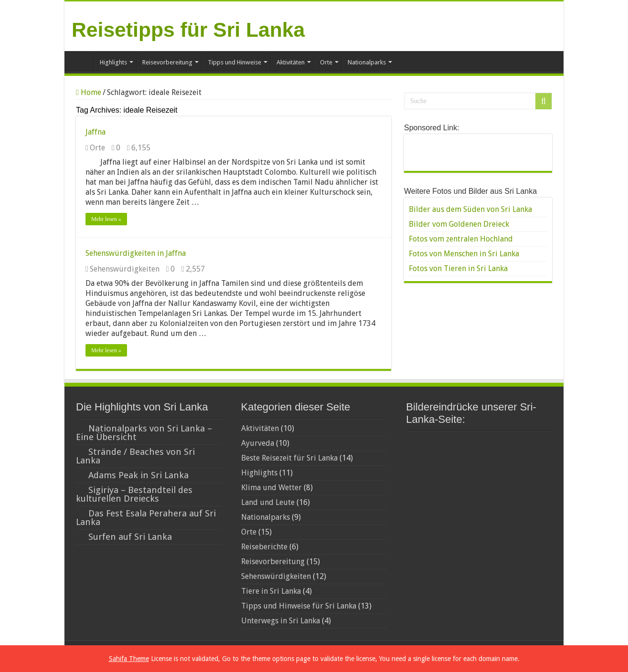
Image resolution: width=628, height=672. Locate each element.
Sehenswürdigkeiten (125, 269)
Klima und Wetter (271, 488)
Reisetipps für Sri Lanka (188, 30)
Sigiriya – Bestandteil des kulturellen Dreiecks (134, 494)
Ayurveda (258, 443)
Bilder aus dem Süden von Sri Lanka (470, 209)
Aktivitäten (291, 62)
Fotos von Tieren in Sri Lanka (458, 268)
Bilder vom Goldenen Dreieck (459, 224)
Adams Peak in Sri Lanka (138, 475)
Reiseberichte (264, 547)
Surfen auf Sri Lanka (130, 537)
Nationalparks (367, 62)
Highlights (113, 62)
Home (82, 61)
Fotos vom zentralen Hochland (461, 239)
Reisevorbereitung (167, 62)
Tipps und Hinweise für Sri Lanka (299, 606)
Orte (326, 62)
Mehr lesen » (106, 219)
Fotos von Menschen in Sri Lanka (464, 254)
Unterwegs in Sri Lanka (281, 621)
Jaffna (96, 132)
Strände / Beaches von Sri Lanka (135, 456)
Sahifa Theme (129, 659)
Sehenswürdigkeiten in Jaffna (136, 253)
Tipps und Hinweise (234, 62)
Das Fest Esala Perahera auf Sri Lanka (146, 518)
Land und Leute (268, 502)
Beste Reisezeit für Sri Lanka (289, 458)
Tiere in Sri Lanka (271, 591)
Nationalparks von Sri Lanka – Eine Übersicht (144, 433)
